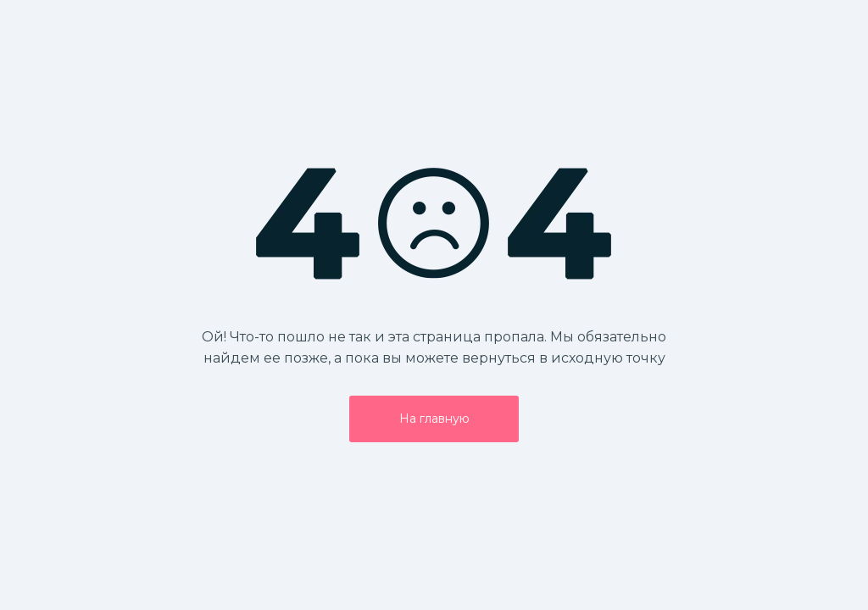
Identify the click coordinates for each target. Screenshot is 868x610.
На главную (434, 419)
